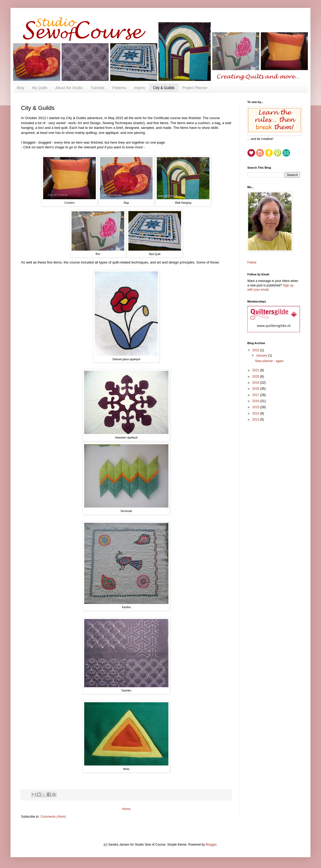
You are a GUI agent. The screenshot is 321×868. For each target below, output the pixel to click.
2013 (256, 420)
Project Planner (195, 88)
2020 (256, 377)
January (262, 355)
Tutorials (97, 88)
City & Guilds (164, 88)
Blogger (211, 845)
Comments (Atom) (53, 817)
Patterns (119, 88)
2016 (256, 401)
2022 (256, 350)
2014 (256, 413)
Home (126, 809)
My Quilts (40, 88)
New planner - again (269, 361)
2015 (256, 407)
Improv (140, 88)
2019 (256, 383)
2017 (256, 395)
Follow (252, 262)
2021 (256, 370)
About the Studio (69, 88)
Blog (21, 88)
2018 (256, 389)
